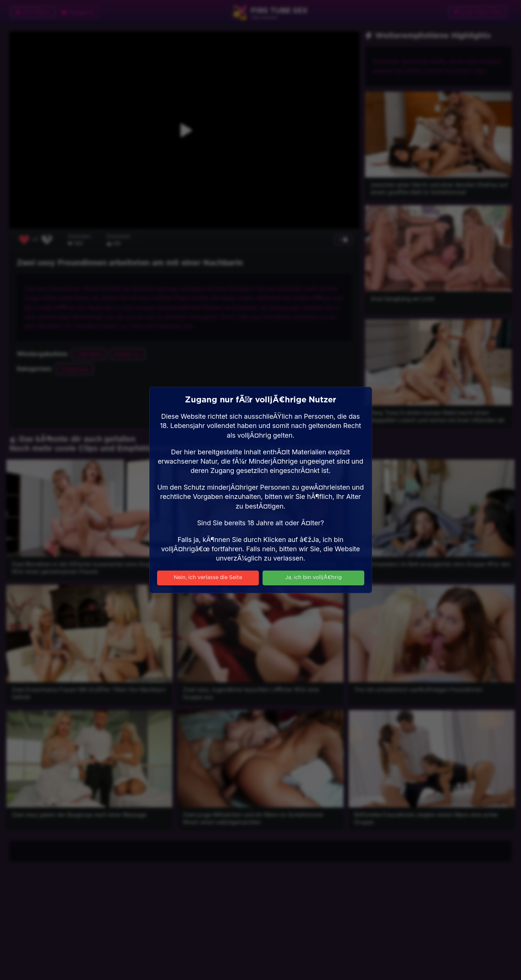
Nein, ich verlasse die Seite (208, 578)
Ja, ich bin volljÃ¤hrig (313, 578)
